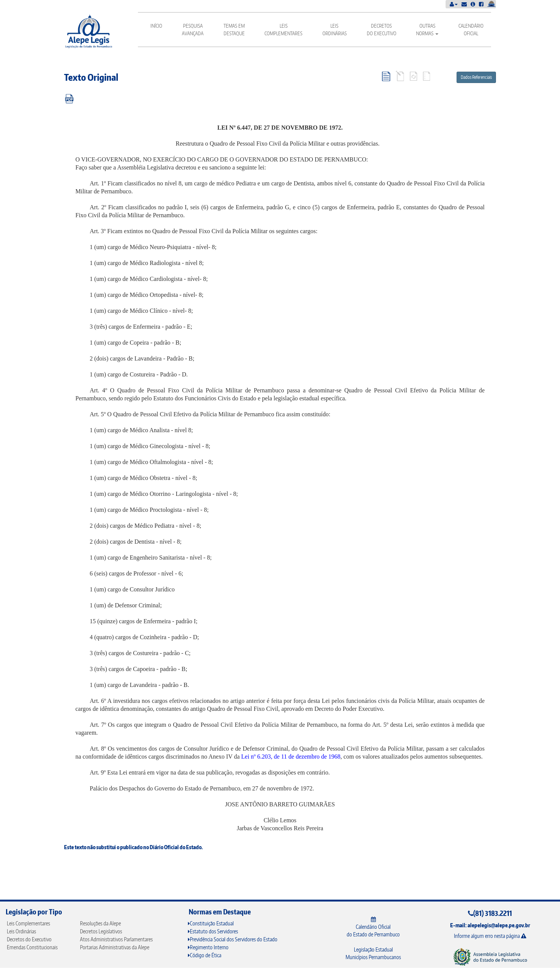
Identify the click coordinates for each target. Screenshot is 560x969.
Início (156, 26)
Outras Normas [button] (427, 30)
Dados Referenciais (476, 77)
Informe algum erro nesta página (490, 936)
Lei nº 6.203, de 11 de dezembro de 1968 (291, 757)
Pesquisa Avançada (193, 30)
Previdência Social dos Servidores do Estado (233, 939)
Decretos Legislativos (101, 931)
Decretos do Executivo (382, 30)
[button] (454, 4)
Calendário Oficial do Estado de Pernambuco (373, 927)
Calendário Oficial (471, 30)
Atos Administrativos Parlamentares (116, 939)
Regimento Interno (208, 947)
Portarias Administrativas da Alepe (115, 947)
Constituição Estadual (211, 923)
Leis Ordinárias (335, 30)
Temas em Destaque (234, 30)
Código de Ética (205, 955)
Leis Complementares (283, 30)
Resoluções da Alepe (100, 923)
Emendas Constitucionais (32, 947)
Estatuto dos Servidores (213, 931)
